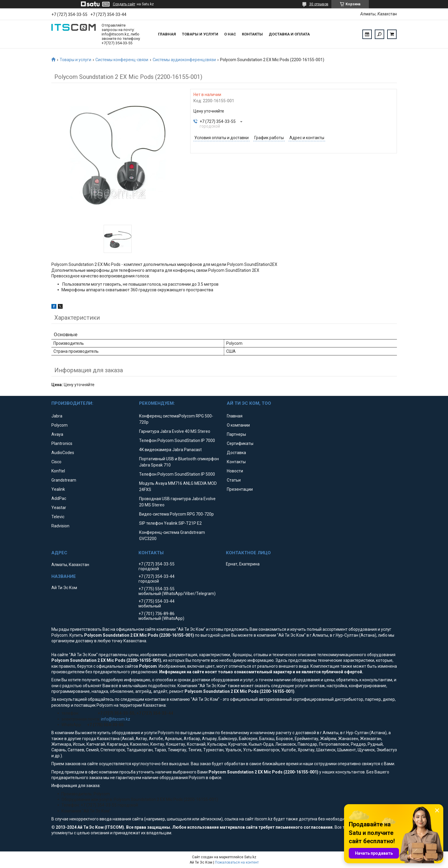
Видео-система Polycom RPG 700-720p (176, 514)
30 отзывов (319, 4)
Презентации (240, 489)
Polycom (60, 425)
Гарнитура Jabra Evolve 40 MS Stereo (175, 431)
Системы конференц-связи (122, 60)
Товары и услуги (200, 34)
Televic (58, 517)
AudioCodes (63, 453)
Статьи (234, 480)
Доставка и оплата (289, 34)
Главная (167, 34)
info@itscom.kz (116, 719)
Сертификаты (240, 443)
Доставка (236, 453)
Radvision (60, 526)
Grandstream (64, 480)
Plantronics (62, 443)
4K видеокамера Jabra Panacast (170, 450)
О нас (230, 34)
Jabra (57, 416)
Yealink (58, 489)
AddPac (59, 498)
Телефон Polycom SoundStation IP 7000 (177, 440)
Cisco (56, 462)
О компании (238, 425)
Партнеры (236, 434)
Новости (235, 471)
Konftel (58, 471)
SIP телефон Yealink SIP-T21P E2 (170, 523)
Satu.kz (250, 857)
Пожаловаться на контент (237, 862)
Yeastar (59, 508)
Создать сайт (124, 4)
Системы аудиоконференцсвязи (184, 60)
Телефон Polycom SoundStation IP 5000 (177, 474)
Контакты (252, 34)
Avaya (57, 434)
